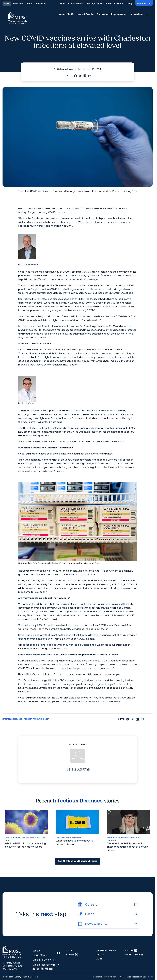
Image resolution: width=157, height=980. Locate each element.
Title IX (122, 977)
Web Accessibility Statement (140, 977)
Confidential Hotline (106, 950)
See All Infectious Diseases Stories (78, 861)
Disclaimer (97, 977)
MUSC (7, 4)
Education (18, 4)
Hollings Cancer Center (99, 4)
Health (30, 4)
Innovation (136, 14)
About (69, 950)
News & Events (85, 14)
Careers (119, 4)
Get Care (100, 955)
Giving (129, 4)
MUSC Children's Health (72, 4)
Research (41, 4)
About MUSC (66, 14)
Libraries (131, 951)
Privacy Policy (110, 977)
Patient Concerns (134, 955)
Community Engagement (112, 14)
